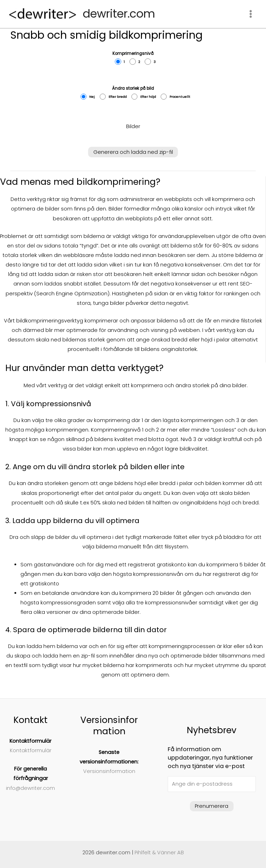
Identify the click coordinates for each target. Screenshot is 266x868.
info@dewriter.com (30, 788)
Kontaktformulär (31, 750)
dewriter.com (119, 14)
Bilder (133, 126)
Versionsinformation (109, 771)
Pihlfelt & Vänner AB (159, 853)
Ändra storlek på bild (133, 93)
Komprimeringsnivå (133, 58)
